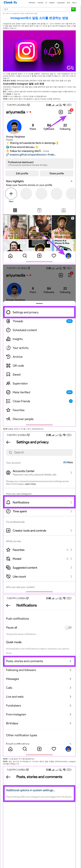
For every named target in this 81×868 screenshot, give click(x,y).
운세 (69, 3)
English (52, 3)
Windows (32, 3)
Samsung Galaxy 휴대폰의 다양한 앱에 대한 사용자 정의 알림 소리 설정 (44, 81)
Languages (61, 3)
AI (46, 3)
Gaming (40, 3)
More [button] (75, 3)
